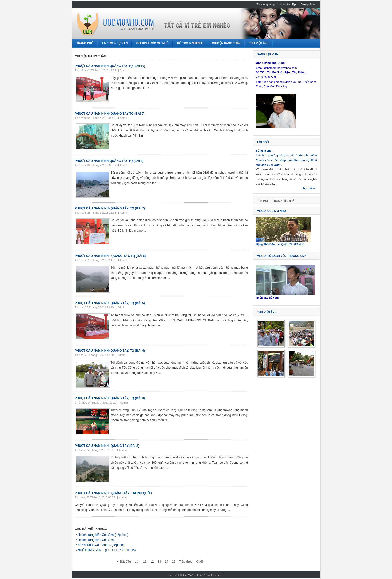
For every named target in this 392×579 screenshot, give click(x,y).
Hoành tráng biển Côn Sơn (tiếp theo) (103, 535)
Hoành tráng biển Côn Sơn (96, 540)
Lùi (137, 562)
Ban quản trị (308, 4)
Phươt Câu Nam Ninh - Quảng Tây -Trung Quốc (113, 493)
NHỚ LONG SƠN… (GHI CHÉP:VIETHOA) (107, 550)
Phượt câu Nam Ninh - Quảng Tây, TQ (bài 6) (110, 256)
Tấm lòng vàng (266, 4)
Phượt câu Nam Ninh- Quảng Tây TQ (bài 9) (110, 114)
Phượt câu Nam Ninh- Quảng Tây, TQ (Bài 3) (110, 398)
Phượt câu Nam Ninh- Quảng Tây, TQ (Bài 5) (110, 303)
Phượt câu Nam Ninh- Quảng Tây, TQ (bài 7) (110, 208)
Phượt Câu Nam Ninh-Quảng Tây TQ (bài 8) (109, 161)
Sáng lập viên (268, 54)
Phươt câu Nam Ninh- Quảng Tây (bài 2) (107, 446)
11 (145, 562)
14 (166, 562)
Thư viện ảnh (267, 312)
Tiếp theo (186, 562)
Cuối (199, 562)
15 (174, 562)
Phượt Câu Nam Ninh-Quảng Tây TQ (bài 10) (110, 66)
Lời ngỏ (263, 142)
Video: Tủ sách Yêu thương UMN (282, 256)
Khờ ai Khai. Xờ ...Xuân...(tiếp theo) (102, 545)
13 (159, 562)
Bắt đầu (125, 562)
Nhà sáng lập (288, 4)
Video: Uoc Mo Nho (271, 211)
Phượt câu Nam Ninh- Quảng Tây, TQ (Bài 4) (110, 351)
